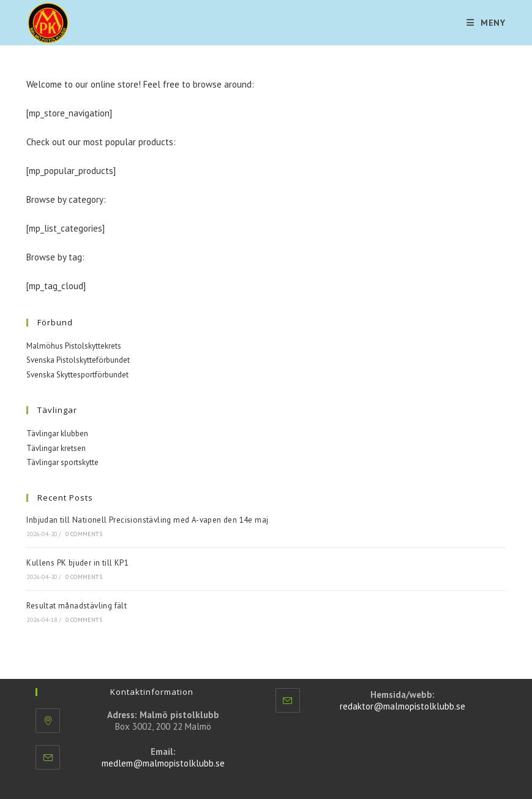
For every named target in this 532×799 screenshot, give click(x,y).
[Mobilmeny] (486, 23)
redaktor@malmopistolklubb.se (403, 706)
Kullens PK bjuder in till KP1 (77, 563)
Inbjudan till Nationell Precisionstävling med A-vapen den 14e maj (147, 520)
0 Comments (84, 534)
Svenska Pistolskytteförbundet (78, 360)
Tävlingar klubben (57, 434)
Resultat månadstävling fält (77, 606)
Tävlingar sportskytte (62, 462)
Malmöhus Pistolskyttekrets (74, 346)
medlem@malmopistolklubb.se (163, 763)
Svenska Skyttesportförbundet (77, 375)
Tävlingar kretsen (56, 448)
